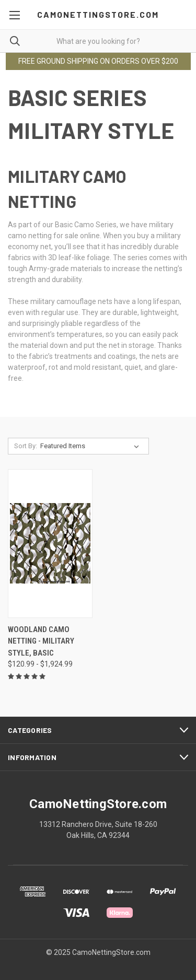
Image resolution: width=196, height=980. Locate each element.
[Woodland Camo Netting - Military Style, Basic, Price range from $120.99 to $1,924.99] (50, 544)
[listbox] (92, 446)
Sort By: (26, 446)
